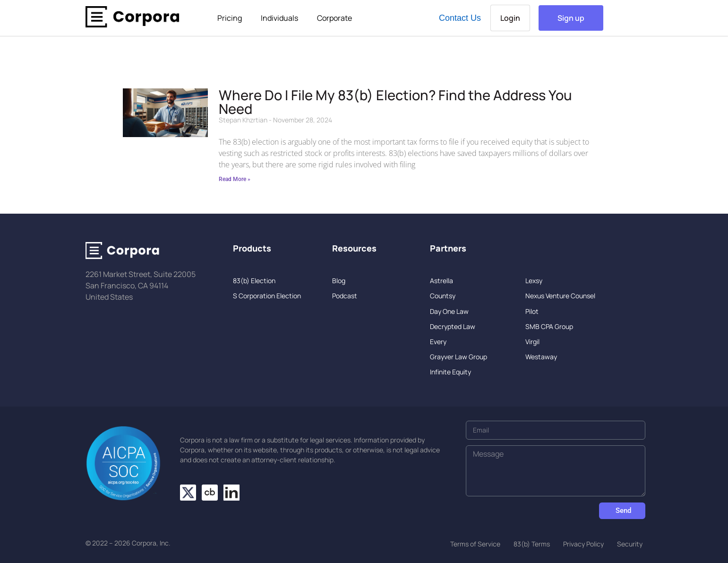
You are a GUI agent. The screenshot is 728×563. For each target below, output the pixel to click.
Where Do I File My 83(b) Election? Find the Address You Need (395, 102)
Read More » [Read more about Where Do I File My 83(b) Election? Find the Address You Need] (235, 179)
